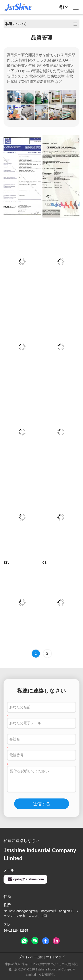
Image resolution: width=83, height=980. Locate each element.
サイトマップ (55, 957)
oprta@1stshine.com (25, 879)
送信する (42, 804)
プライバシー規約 (31, 957)
